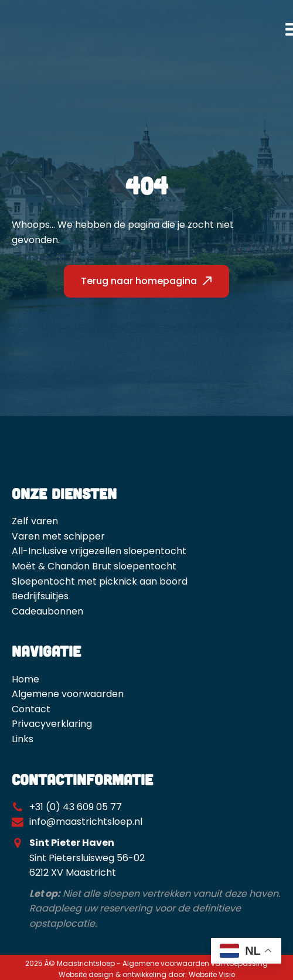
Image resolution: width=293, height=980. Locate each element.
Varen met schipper (58, 536)
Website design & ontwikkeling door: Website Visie (147, 974)
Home (25, 679)
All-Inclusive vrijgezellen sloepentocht (99, 551)
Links (23, 739)
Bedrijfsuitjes (40, 596)
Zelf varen (35, 521)
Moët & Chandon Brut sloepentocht (94, 566)
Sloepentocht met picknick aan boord (100, 581)
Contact (31, 709)
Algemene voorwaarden (68, 694)
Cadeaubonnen (47, 611)
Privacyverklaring (52, 724)
